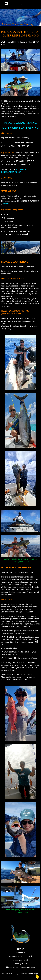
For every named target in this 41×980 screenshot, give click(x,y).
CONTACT (20, 949)
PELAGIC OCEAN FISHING (20, 123)
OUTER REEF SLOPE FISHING (20, 127)
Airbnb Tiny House (20, 963)
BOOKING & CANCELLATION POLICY (14, 171)
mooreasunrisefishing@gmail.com (20, 967)
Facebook (20, 953)
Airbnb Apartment (20, 960)
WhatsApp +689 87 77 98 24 (21, 956)
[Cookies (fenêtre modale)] (37, 976)
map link (6, 204)
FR (6, 3)
